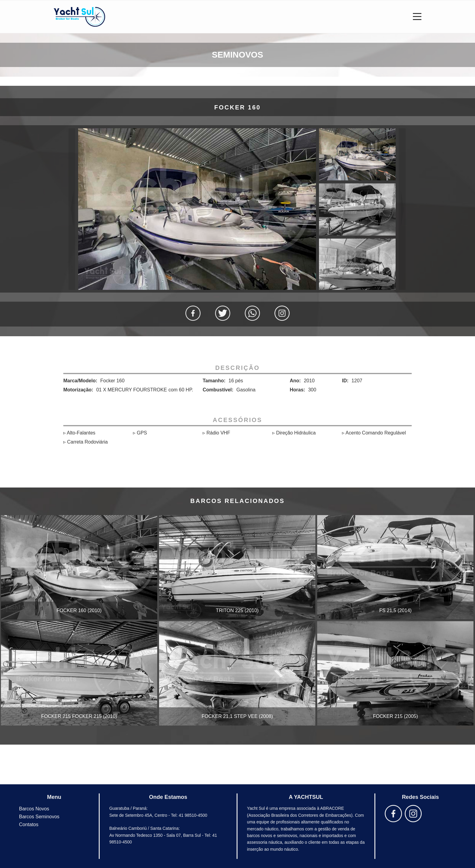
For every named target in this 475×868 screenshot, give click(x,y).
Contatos (29, 824)
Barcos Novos (34, 809)
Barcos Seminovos (39, 817)
